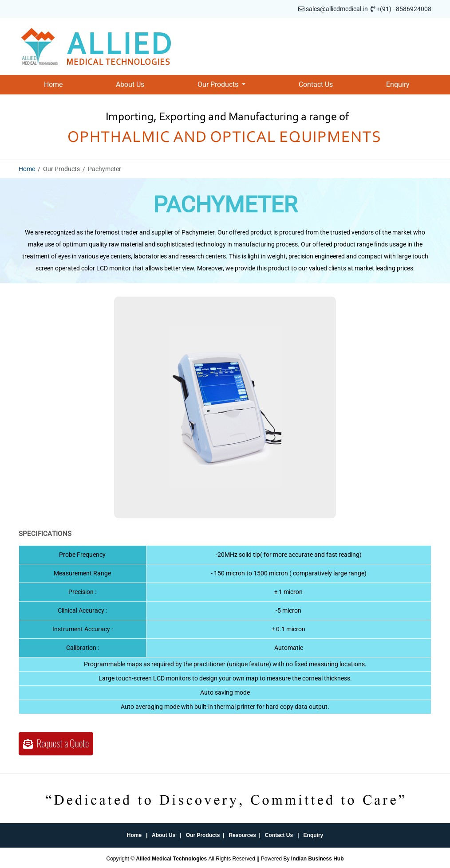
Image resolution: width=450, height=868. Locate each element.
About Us (130, 84)
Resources (242, 835)
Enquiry (398, 84)
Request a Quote (56, 743)
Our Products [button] (219, 84)
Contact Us (316, 84)
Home (53, 84)
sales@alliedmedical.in (337, 9)
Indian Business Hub (318, 859)
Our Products (203, 835)
